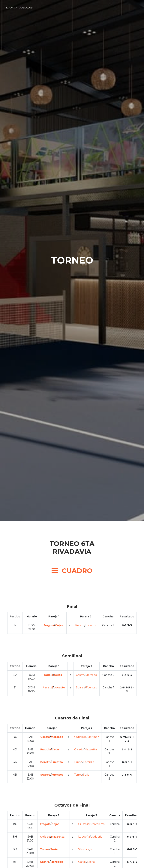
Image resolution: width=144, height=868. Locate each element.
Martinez (93, 737)
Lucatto (90, 625)
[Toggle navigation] (136, 8)
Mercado (91, 675)
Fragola (49, 625)
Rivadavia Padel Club (19, 8)
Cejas (59, 625)
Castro (80, 675)
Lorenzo (89, 762)
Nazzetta (91, 749)
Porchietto (98, 824)
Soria (86, 775)
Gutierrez (80, 737)
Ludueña (84, 837)
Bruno (78, 762)
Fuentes (91, 687)
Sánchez (84, 849)
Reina (91, 862)
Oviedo (79, 749)
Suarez (80, 687)
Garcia (82, 862)
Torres (78, 775)
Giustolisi (84, 824)
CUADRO (72, 571)
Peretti (80, 625)
